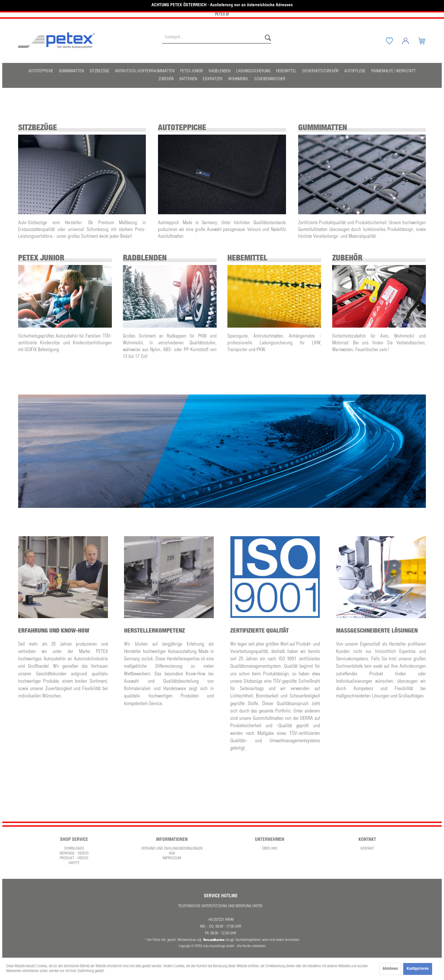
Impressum (172, 858)
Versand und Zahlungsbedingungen (172, 849)
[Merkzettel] (394, 41)
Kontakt (367, 849)
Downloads (74, 849)
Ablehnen (390, 969)
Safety (74, 863)
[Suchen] (266, 38)
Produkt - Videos (74, 858)
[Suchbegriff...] (217, 38)
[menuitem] (217, 41)
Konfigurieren (418, 969)
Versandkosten (214, 940)
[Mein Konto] (410, 41)
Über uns (270, 849)
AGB (172, 854)
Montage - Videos (74, 854)
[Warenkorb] (426, 41)
